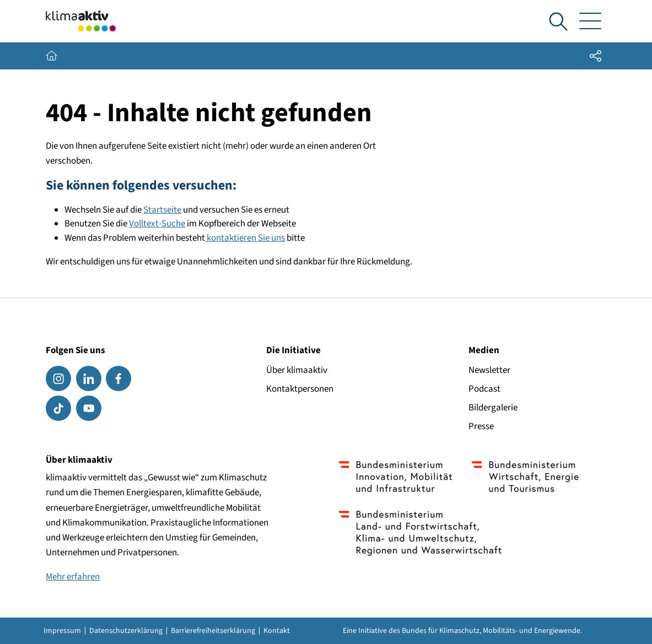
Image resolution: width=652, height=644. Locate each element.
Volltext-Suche (157, 224)
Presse (481, 426)
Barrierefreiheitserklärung (213, 631)
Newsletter (489, 370)
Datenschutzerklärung (126, 631)
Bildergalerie (493, 408)
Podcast (484, 389)
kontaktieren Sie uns (245, 238)
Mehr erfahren (73, 577)
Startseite (162, 210)
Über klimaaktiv (297, 370)
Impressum (62, 631)
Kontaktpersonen (300, 389)
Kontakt (277, 631)
